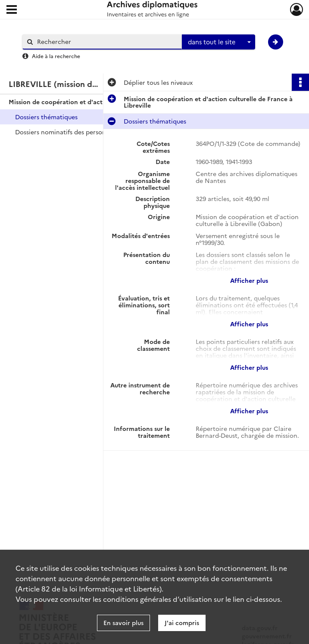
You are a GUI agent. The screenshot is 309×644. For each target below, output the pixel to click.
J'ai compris (182, 622)
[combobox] (218, 42)
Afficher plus (249, 280)
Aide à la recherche (56, 56)
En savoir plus (123, 622)
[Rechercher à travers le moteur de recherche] (106, 42)
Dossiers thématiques (46, 117)
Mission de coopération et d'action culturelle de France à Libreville (95, 102)
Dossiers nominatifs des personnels (66, 132)
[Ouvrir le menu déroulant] (12, 10)
